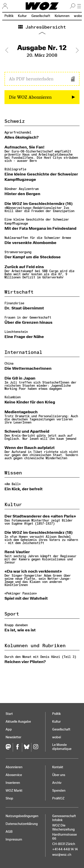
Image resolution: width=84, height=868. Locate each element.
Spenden (59, 791)
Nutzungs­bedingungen (22, 816)
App (9, 729)
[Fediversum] (9, 747)
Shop (9, 798)
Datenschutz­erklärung (22, 824)
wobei (57, 737)
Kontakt (58, 767)
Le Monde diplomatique (62, 747)
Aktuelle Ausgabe (18, 722)
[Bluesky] (27, 747)
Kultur (22, 16)
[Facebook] (17, 747)
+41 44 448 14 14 (65, 849)
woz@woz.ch (62, 855)
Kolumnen (62, 16)
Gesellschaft (41, 16)
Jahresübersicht (44, 27)
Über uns (59, 775)
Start (9, 714)
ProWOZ (58, 798)
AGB (9, 832)
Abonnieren (14, 767)
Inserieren (13, 783)
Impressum (14, 840)
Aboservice (14, 775)
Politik (9, 16)
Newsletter (13, 737)
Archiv (57, 783)
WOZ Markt (14, 791)
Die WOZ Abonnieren (30, 97)
